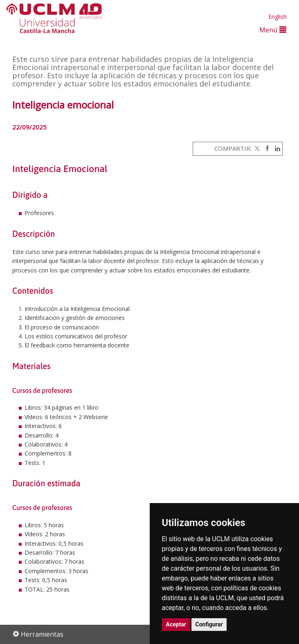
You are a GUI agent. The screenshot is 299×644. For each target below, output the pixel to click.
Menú (273, 30)
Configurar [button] (209, 624)
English (278, 17)
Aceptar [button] (176, 624)
